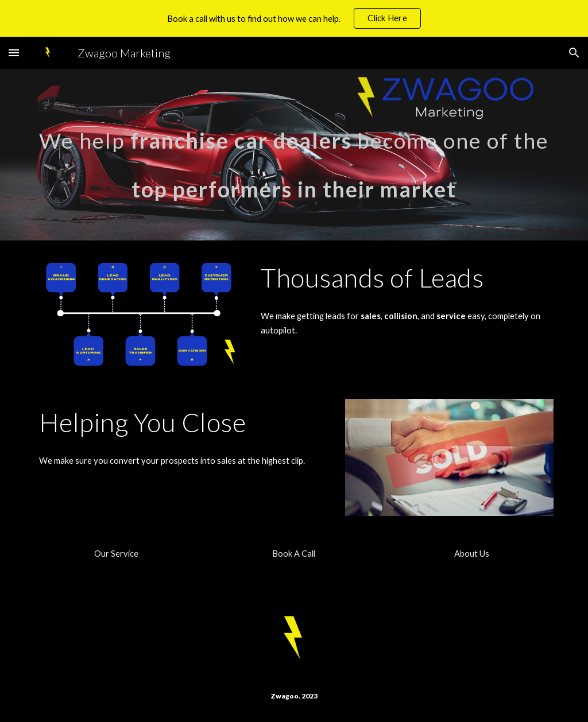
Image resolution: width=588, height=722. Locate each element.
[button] (14, 53)
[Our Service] (116, 554)
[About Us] (472, 554)
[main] (294, 155)
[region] (294, 18)
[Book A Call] (294, 554)
